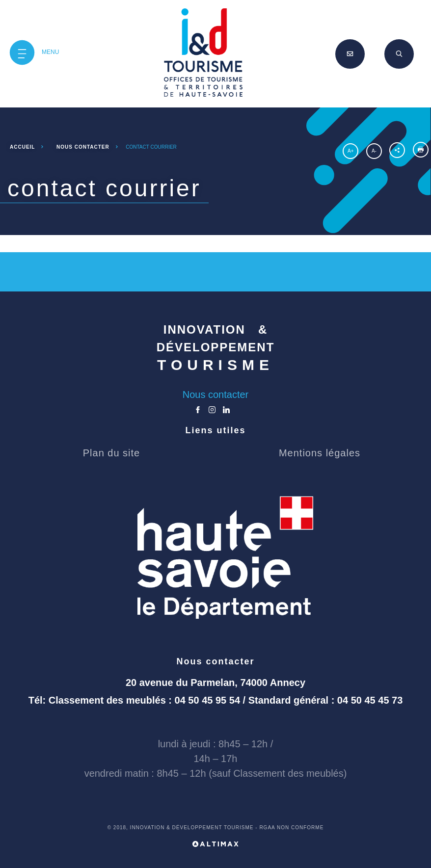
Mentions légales (320, 453)
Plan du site (112, 453)
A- (374, 151)
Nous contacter (216, 395)
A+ (351, 151)
